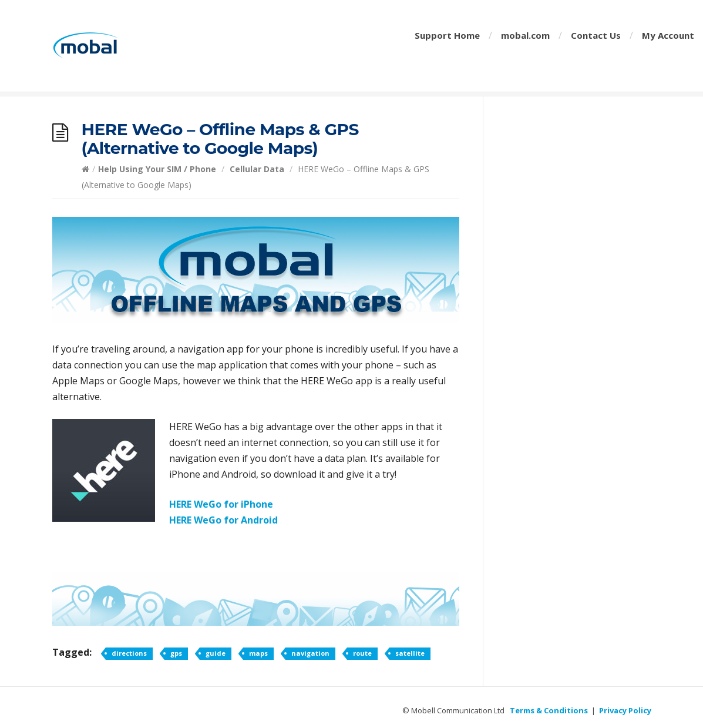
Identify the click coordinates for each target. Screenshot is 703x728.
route (362, 653)
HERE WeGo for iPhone (221, 504)
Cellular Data (257, 169)
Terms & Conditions (549, 710)
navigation (310, 653)
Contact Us (596, 35)
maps (258, 653)
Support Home (447, 35)
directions (129, 653)
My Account (668, 35)
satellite (410, 653)
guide (216, 653)
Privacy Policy (625, 710)
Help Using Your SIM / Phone (157, 169)
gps (176, 653)
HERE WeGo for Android (223, 520)
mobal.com (525, 35)
